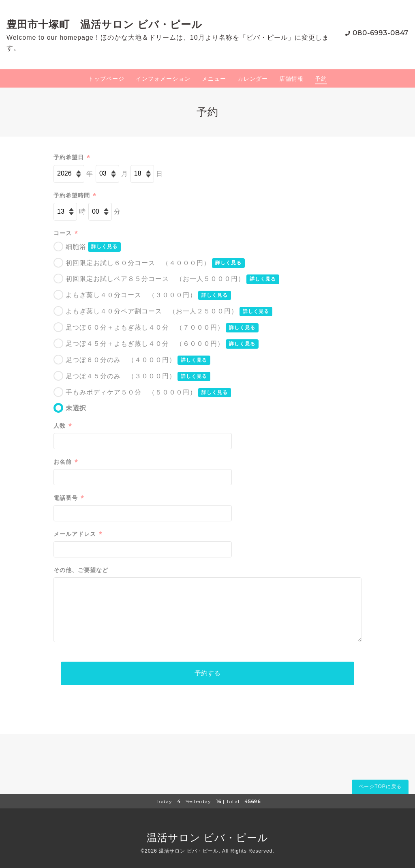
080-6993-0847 (381, 33)
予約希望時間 (75, 196)
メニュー (214, 79)
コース (66, 233)
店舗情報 (291, 79)
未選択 (76, 408)
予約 (321, 79)
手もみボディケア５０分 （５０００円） (131, 392)
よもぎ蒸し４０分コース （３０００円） (131, 295)
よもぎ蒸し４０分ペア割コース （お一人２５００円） (152, 311)
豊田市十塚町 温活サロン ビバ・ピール (104, 24)
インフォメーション (163, 79)
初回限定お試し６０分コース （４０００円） (138, 263)
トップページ (106, 79)
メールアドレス (78, 534)
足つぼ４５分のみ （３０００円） (121, 376)
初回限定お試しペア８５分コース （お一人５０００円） (155, 279)
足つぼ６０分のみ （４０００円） (121, 360)
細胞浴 (76, 247)
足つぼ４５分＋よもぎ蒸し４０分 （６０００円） (145, 344)
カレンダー (253, 79)
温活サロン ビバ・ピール (208, 838)
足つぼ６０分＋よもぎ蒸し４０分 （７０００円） (145, 327)
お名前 (66, 462)
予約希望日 (72, 158)
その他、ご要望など (81, 570)
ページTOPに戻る (380, 787)
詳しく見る (104, 246)
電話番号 (69, 498)
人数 (63, 426)
